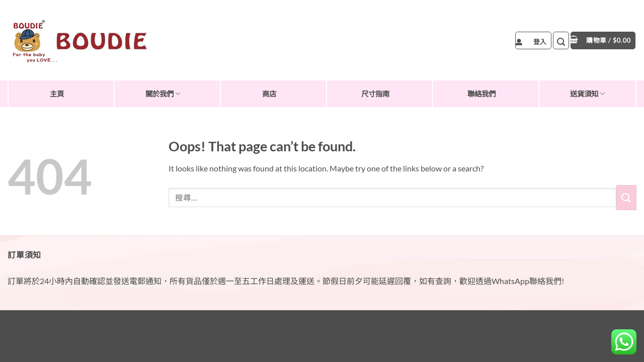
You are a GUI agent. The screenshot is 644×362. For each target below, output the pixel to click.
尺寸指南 (375, 94)
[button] (533, 40)
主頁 (57, 94)
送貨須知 (587, 94)
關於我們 (163, 94)
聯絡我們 (481, 94)
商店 (269, 94)
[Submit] (626, 197)
